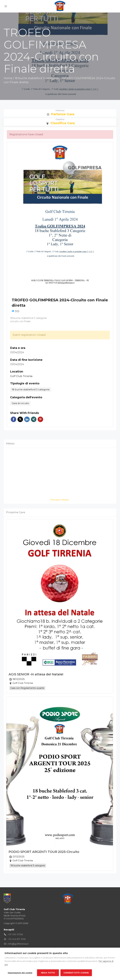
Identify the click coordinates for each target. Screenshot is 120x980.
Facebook (14, 419)
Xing (34, 419)
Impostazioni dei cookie (20, 973)
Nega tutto (48, 973)
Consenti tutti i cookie (76, 973)
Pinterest (40, 419)
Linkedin (27, 419)
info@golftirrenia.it (18, 944)
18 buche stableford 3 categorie (37, 78)
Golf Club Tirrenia (21, 376)
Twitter (20, 419)
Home (8, 78)
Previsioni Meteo (60, 500)
